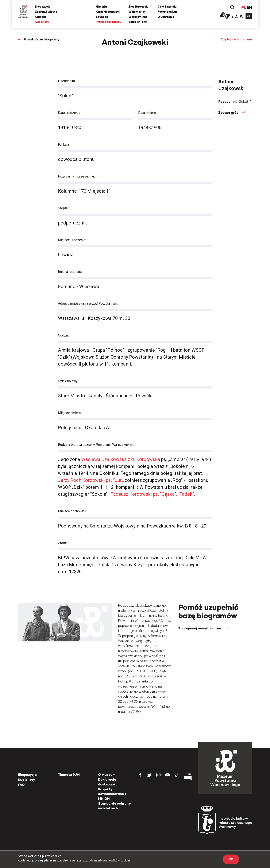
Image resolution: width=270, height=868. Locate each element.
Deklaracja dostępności (108, 782)
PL (244, 7)
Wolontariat (137, 12)
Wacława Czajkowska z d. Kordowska (121, 459)
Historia (101, 7)
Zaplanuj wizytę (46, 12)
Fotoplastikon (167, 12)
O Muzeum (107, 775)
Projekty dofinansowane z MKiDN (112, 794)
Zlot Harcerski (138, 7)
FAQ (21, 785)
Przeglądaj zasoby (109, 22)
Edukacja (102, 17)
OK (231, 859)
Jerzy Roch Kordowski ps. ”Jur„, (91, 480)
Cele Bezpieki (167, 7)
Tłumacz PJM (69, 775)
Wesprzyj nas (138, 17)
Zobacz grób (229, 113)
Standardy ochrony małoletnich (114, 806)
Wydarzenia (166, 17)
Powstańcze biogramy (42, 39)
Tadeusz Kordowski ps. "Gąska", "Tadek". (153, 494)
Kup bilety (42, 22)
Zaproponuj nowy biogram (200, 628)
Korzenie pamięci (108, 12)
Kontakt (40, 17)
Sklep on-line (138, 22)
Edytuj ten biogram (236, 39)
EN (249, 7)
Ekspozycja (43, 7)
